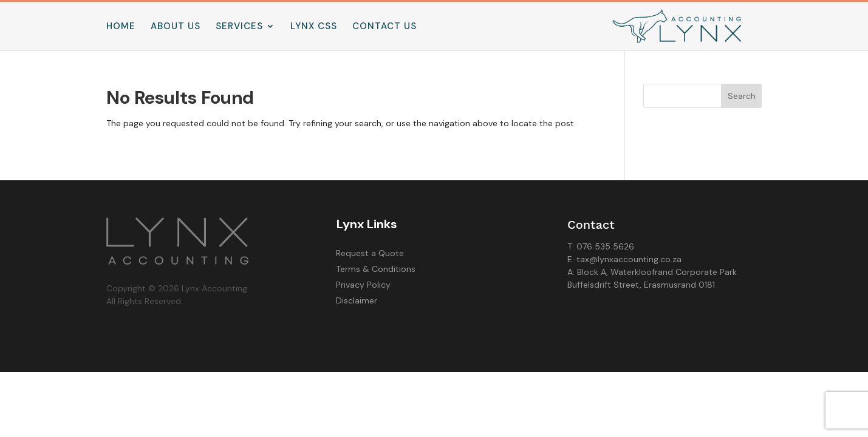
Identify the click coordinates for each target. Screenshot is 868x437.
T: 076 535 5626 (601, 246)
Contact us (384, 27)
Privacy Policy (363, 285)
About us (176, 27)
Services (239, 27)
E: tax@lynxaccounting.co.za (624, 259)
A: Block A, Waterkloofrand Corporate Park (652, 272)
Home (121, 27)
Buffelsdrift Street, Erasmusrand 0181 (641, 285)
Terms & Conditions (376, 269)
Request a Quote (370, 253)
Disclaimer (357, 300)
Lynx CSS (314, 27)
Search (742, 96)
